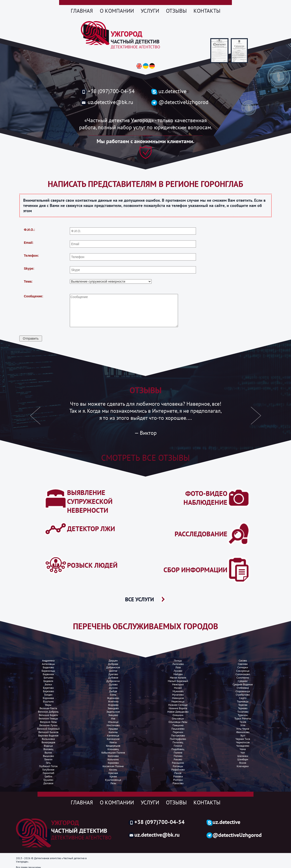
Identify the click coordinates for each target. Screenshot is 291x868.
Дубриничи (113, 681)
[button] (35, 418)
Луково (178, 671)
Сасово (243, 660)
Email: (29, 243)
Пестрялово (178, 735)
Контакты (207, 11)
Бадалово (48, 667)
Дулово (113, 684)
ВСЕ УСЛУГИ (139, 599)
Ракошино (178, 763)
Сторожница (243, 691)
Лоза (178, 667)
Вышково (48, 756)
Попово (178, 756)
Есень (113, 695)
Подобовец (178, 749)
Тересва (243, 705)
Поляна (178, 752)
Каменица (113, 735)
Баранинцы (48, 671)
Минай (178, 688)
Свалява (243, 664)
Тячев (243, 722)
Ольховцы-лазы (178, 722)
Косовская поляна (113, 766)
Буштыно (48, 701)
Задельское (113, 712)
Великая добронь (48, 712)
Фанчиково (243, 732)
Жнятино (113, 701)
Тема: (28, 281)
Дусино (113, 688)
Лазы (113, 783)
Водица (48, 746)
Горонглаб (48, 773)
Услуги (150, 11)
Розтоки (178, 780)
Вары (48, 705)
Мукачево (178, 695)
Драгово (113, 674)
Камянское (113, 739)
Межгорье (178, 684)
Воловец (48, 749)
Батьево (48, 678)
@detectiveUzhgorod (180, 102)
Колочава (113, 756)
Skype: (29, 269)
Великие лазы (48, 722)
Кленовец (113, 749)
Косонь (113, 770)
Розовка (178, 776)
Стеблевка (243, 688)
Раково (178, 759)
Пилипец (178, 742)
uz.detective (169, 91)
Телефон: (31, 256)
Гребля (48, 776)
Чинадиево (243, 746)
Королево (113, 763)
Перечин (178, 732)
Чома (243, 749)
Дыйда (113, 691)
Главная (82, 11)
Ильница (113, 722)
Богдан (48, 695)
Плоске (178, 746)
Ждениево (113, 698)
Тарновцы (243, 701)
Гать (48, 763)
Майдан (178, 674)
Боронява (48, 698)
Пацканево (178, 729)
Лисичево (178, 664)
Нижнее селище (178, 705)
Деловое (48, 783)
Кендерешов (113, 746)
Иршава (113, 729)
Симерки (243, 667)
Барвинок (48, 674)
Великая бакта (48, 708)
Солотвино (243, 678)
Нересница (178, 701)
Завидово (113, 708)
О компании (117, 11)
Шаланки (243, 756)
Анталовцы (48, 664)
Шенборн (243, 759)
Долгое (113, 671)
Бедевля (48, 681)
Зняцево (113, 715)
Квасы (113, 742)
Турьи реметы (243, 718)
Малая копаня (178, 678)
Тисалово (243, 712)
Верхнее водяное (48, 735)
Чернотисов (243, 742)
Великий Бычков (48, 732)
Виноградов (48, 742)
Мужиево (178, 691)
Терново (243, 708)
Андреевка (48, 660)
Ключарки (243, 766)
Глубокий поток (48, 766)
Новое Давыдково (178, 712)
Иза (113, 718)
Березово (48, 691)
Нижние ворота (178, 708)
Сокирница (243, 671)
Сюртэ (243, 698)
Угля (243, 725)
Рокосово (178, 783)
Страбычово (243, 695)
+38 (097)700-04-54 (108, 91)
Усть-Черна (243, 729)
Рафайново (178, 770)
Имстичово (113, 725)
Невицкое (178, 698)
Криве (113, 776)
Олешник (178, 715)
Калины (113, 732)
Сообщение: (34, 296)
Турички (243, 715)
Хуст (243, 735)
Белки (48, 684)
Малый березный (178, 681)
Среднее (243, 681)
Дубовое (113, 678)
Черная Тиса (243, 739)
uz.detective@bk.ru (107, 102)
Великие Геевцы (48, 718)
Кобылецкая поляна (113, 752)
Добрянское (113, 667)
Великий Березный (48, 729)
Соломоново (243, 674)
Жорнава (113, 705)
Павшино (178, 725)
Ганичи (48, 759)
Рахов (178, 773)
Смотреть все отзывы (145, 458)
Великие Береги (48, 715)
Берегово (48, 688)
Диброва (113, 664)
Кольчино (113, 759)
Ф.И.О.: (29, 230)
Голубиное (48, 770)
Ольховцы (178, 718)
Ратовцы (178, 766)
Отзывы (176, 11)
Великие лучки (48, 725)
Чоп (243, 752)
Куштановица (113, 780)
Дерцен (113, 660)
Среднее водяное (243, 684)
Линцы (178, 660)
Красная (113, 773)
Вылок (48, 752)
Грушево (48, 780)
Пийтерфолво (178, 739)
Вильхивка (48, 739)
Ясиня (243, 763)
